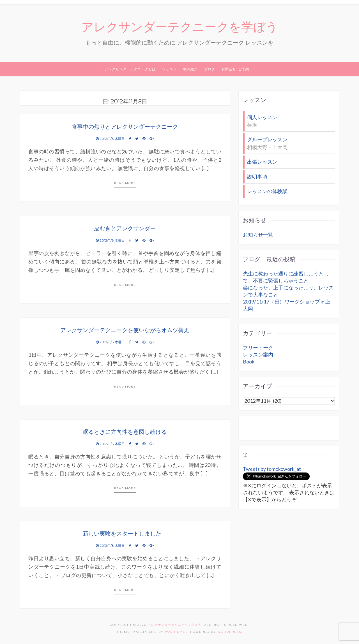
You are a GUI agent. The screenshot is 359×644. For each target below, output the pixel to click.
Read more (125, 183)
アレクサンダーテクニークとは (130, 69)
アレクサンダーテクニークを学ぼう (180, 27)
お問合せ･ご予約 (235, 69)
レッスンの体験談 (267, 191)
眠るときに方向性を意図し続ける (125, 432)
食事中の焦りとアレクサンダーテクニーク (125, 127)
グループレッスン (267, 140)
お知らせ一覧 (258, 234)
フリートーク (258, 347)
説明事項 (257, 176)
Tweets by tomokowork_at (272, 468)
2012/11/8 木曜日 (111, 139)
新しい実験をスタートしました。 (125, 534)
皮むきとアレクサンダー (125, 229)
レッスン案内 (258, 354)
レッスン (169, 69)
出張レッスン (262, 162)
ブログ (210, 69)
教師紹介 (190, 69)
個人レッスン (262, 117)
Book (249, 361)
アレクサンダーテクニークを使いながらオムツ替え (125, 330)
